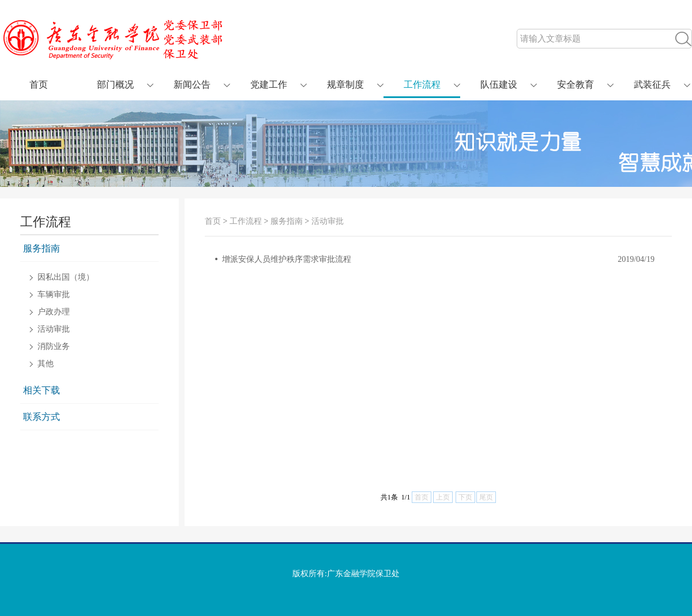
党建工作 (269, 84)
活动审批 (54, 329)
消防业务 (54, 347)
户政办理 (54, 312)
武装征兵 (652, 84)
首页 (39, 84)
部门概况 (115, 84)
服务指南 (42, 248)
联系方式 (42, 417)
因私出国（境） (66, 277)
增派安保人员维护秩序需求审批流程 (287, 259)
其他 (46, 364)
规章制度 (345, 84)
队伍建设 (499, 84)
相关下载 (42, 390)
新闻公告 (192, 84)
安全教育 (576, 84)
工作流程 (422, 84)
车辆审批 (54, 295)
